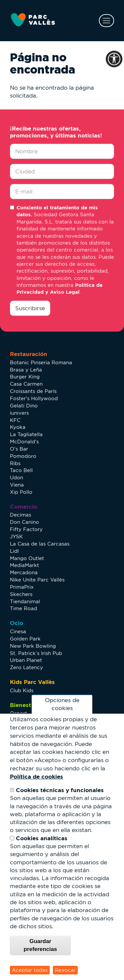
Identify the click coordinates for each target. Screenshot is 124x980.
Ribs (15, 463)
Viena (17, 485)
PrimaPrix (22, 587)
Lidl (14, 551)
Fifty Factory (26, 529)
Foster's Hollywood (34, 398)
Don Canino (24, 522)
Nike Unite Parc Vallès (37, 580)
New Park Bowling (33, 646)
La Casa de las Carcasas (40, 544)
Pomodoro (23, 456)
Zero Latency (26, 667)
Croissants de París (33, 391)
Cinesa (18, 631)
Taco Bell (21, 470)
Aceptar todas (30, 970)
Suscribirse (30, 308)
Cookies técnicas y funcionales (60, 790)
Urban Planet (26, 660)
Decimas (21, 515)
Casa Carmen (26, 384)
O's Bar (19, 449)
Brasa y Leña (26, 370)
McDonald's (24, 442)
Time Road (23, 608)
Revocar (65, 970)
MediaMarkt (24, 565)
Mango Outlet (27, 558)
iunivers (19, 413)
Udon (17, 477)
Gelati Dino (24, 406)
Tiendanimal (25, 601)
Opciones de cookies (62, 704)
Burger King (25, 377)
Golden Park (25, 639)
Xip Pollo (21, 492)
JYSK (16, 536)
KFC (15, 420)
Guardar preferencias (40, 945)
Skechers (21, 594)
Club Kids (22, 690)
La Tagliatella (26, 434)
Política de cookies (37, 776)
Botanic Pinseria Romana (41, 362)
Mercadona (24, 572)
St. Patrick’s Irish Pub (36, 653)
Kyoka (18, 427)
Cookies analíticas (42, 838)
